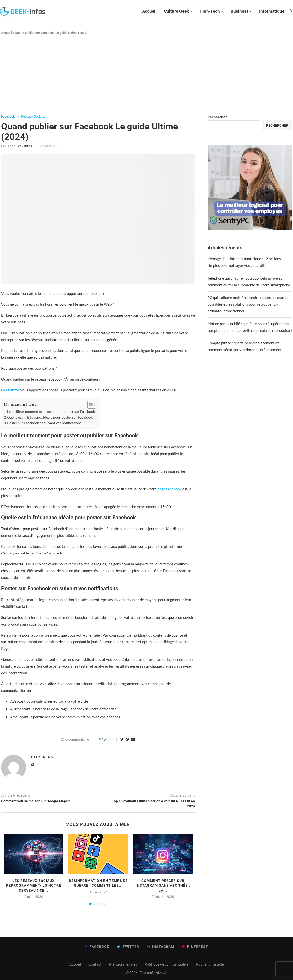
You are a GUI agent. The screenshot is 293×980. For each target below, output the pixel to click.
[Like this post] (107, 739)
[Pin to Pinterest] (127, 739)
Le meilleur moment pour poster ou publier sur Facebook (51, 412)
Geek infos (24, 146)
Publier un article (210, 964)
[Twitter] (128, 947)
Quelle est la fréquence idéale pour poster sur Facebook (50, 417)
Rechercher (217, 117)
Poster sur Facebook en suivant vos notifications (44, 423)
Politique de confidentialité (167, 964)
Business (240, 11)
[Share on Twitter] (122, 739)
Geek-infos (10, 390)
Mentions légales (123, 964)
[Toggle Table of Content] (89, 405)
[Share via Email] (133, 739)
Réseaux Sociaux (33, 116)
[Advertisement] (146, 75)
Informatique (272, 11)
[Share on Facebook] (117, 739)
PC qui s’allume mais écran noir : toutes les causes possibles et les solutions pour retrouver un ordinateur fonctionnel (248, 304)
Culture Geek (176, 11)
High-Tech (210, 11)
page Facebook (169, 489)
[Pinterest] (195, 947)
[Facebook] (97, 947)
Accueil (149, 11)
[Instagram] (160, 947)
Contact (95, 964)
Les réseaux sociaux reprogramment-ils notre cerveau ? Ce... (34, 885)
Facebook (8, 116)
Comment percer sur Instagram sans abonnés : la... (163, 885)
